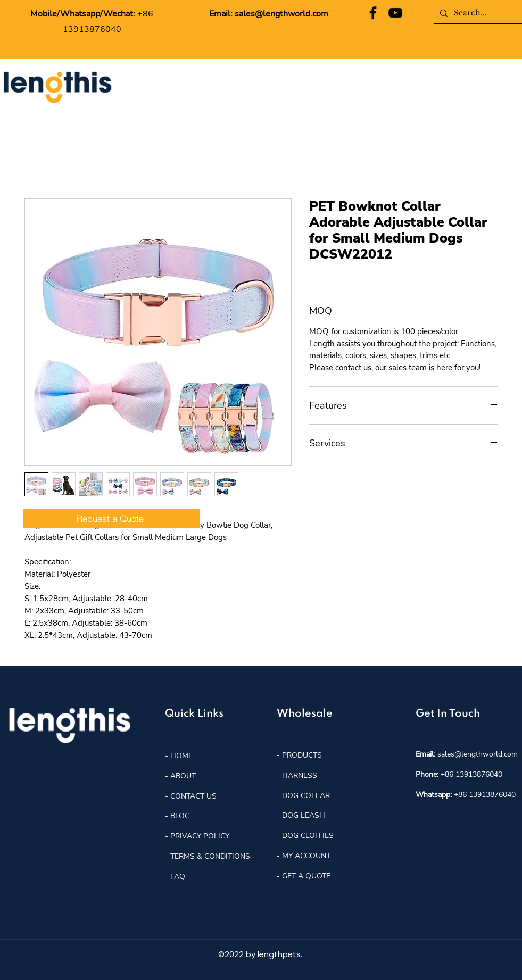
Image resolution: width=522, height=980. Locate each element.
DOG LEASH (304, 815)
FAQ (178, 877)
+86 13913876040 (471, 774)
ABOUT (183, 776)
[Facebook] (373, 13)
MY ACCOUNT (306, 856)
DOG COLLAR (306, 796)
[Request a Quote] (111, 518)
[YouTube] (395, 13)
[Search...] (477, 13)
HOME (180, 756)
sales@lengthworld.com (281, 14)
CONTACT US (193, 796)
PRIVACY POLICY (200, 836)
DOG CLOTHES (308, 836)
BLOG (179, 816)
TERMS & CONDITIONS (210, 856)
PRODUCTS (302, 755)
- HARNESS (297, 775)
